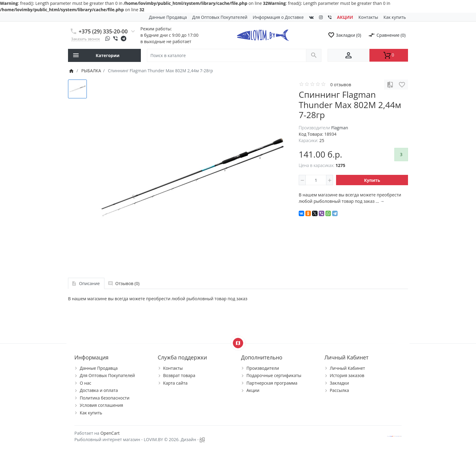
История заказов (347, 375)
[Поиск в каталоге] (227, 55)
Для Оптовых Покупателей (220, 17)
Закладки (339, 383)
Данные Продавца (168, 17)
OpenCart (110, 433)
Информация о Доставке (278, 17)
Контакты (368, 17)
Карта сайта (175, 383)
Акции (253, 390)
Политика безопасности (105, 398)
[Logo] (263, 34)
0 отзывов (341, 85)
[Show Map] (238, 343)
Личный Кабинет (347, 368)
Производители (263, 368)
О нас (86, 383)
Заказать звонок (86, 39)
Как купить (395, 17)
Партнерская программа (272, 383)
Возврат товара (179, 375)
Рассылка (339, 390)
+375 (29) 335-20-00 (103, 31)
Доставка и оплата (99, 390)
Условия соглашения (102, 405)
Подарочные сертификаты (274, 375)
